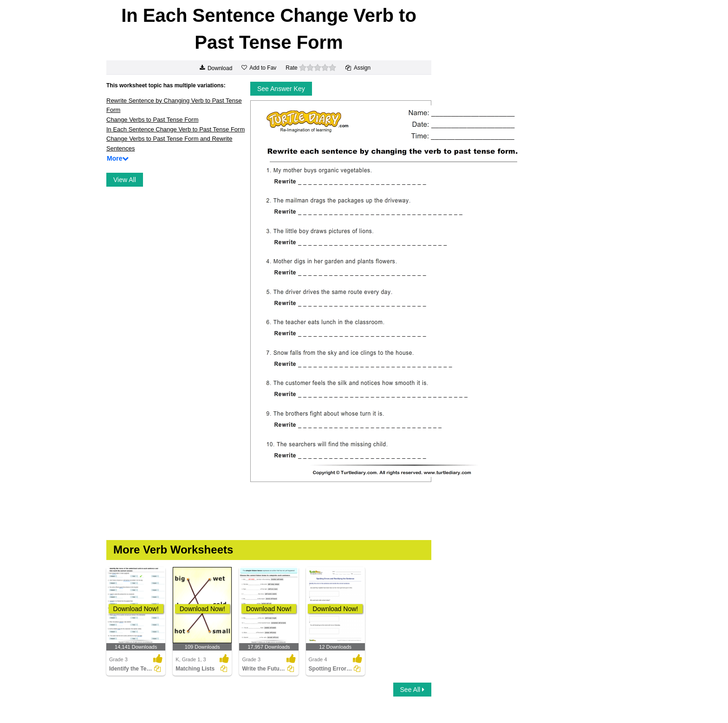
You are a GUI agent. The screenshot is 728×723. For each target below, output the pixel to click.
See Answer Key (281, 89)
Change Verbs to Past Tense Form (152, 120)
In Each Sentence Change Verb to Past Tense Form (175, 129)
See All (412, 690)
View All (125, 180)
